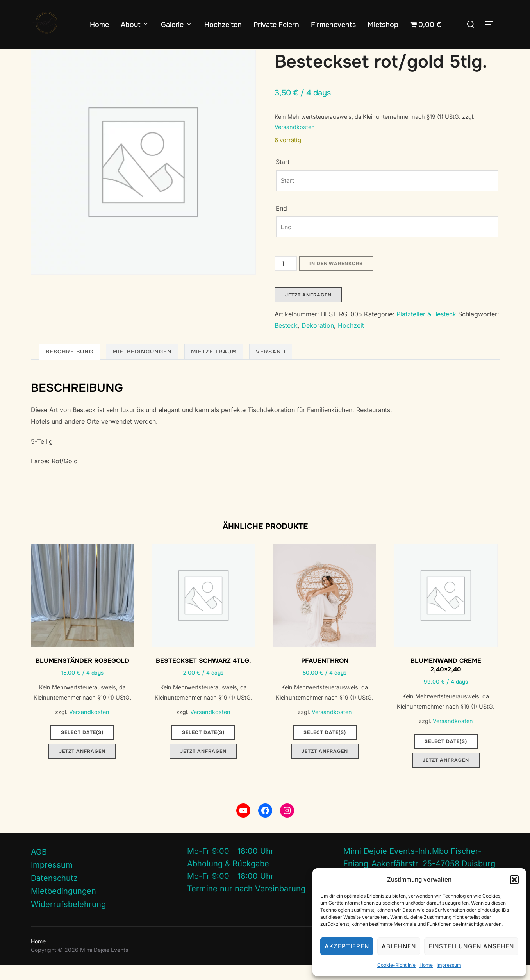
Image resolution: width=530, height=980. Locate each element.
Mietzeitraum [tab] (214, 367)
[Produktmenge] (286, 279)
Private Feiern (276, 25)
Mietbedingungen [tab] (142, 367)
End (281, 223)
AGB (39, 867)
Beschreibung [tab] (70, 367)
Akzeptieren (347, 946)
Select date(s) (82, 748)
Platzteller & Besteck (77, 54)
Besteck (286, 341)
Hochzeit (351, 341)
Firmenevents (333, 25)
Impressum (449, 965)
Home (426, 965)
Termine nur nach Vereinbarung (246, 904)
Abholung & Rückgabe (228, 879)
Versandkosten (295, 142)
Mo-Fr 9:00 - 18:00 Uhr (230, 866)
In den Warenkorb (336, 279)
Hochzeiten (223, 25)
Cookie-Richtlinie (396, 965)
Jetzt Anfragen (308, 310)
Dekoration (318, 341)
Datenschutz (54, 893)
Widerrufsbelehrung (68, 919)
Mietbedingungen (63, 906)
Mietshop (383, 25)
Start (37, 54)
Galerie (177, 25)
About (135, 25)
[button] (514, 880)
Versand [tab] (271, 367)
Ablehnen (399, 946)
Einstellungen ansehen (471, 946)
